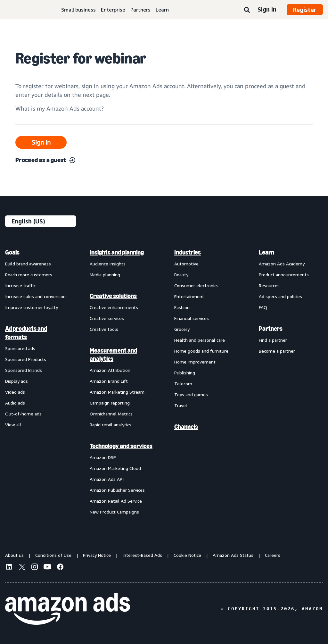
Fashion (182, 307)
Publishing (185, 373)
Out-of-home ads (23, 414)
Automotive (186, 264)
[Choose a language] (41, 221)
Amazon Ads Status (233, 555)
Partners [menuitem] (271, 329)
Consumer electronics (196, 285)
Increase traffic (20, 285)
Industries (188, 252)
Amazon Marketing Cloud (115, 468)
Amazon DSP (103, 457)
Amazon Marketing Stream (117, 392)
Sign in (267, 9)
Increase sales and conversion (35, 296)
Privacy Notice (97, 555)
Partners (140, 10)
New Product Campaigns (114, 512)
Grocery (182, 329)
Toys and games (191, 394)
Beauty (181, 275)
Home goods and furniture (201, 351)
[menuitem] (37, 382)
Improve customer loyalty (32, 307)
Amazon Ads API (107, 479)
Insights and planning (117, 252)
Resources (269, 285)
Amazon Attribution (110, 370)
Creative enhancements (114, 307)
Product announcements (284, 275)
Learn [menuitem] (266, 252)
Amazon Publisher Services (117, 490)
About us (14, 555)
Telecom (183, 384)
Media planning (105, 275)
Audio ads (15, 403)
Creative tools (104, 329)
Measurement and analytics (113, 355)
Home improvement (195, 362)
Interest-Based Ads (142, 555)
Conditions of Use (53, 555)
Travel (181, 405)
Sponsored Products (26, 359)
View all (13, 425)
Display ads (16, 381)
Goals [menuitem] (12, 252)
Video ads (15, 392)
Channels (186, 427)
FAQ (263, 307)
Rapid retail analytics (111, 425)
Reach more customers (29, 275)
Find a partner (273, 340)
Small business (78, 10)
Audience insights (108, 264)
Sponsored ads (20, 348)
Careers (273, 555)
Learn (162, 10)
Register (305, 10)
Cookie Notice (187, 555)
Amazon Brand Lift (109, 381)
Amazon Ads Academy (282, 264)
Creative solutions (113, 296)
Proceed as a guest (45, 160)
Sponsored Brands (24, 370)
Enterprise (113, 10)
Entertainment (189, 296)
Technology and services (121, 446)
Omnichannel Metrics (111, 414)
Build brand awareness (28, 264)
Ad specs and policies (280, 296)
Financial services (192, 318)
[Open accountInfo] (60, 111)
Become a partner (277, 351)
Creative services (107, 318)
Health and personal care (200, 340)
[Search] (247, 10)
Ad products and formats (26, 333)
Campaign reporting (110, 403)
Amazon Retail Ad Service (116, 501)
